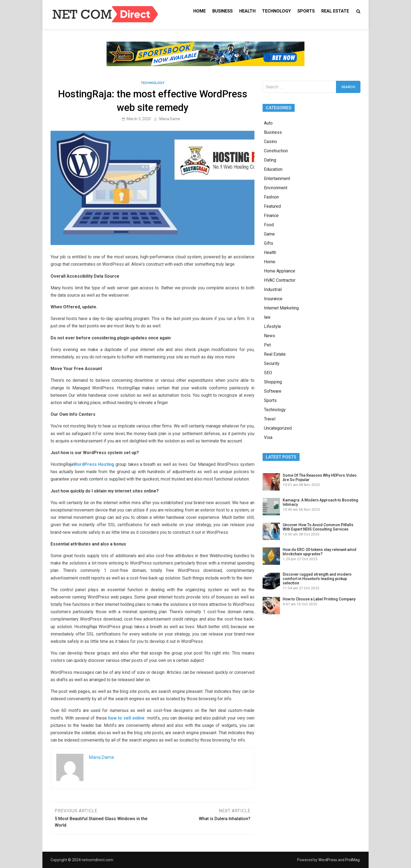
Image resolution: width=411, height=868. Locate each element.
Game (269, 234)
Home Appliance (280, 271)
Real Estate (335, 11)
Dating (270, 160)
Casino (270, 142)
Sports (306, 11)
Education (273, 169)
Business (222, 11)
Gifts (269, 243)
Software (273, 391)
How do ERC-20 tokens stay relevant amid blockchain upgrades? (320, 552)
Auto (268, 123)
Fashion (271, 197)
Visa (268, 437)
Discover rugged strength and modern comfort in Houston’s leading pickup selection (317, 579)
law (267, 317)
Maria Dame (170, 119)
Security (272, 363)
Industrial (273, 289)
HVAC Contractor (280, 280)
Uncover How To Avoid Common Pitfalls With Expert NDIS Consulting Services (318, 527)
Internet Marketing (281, 308)
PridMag (352, 860)
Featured (272, 206)
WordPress (328, 860)
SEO (268, 373)
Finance (271, 216)
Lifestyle (273, 326)
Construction (276, 151)
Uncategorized (278, 428)
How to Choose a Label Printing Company (319, 599)
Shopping (273, 382)
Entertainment (277, 179)
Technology (276, 11)
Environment (276, 188)
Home (200, 11)
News (270, 336)
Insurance (273, 299)
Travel (270, 419)
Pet (267, 345)
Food (269, 225)
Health (247, 11)
